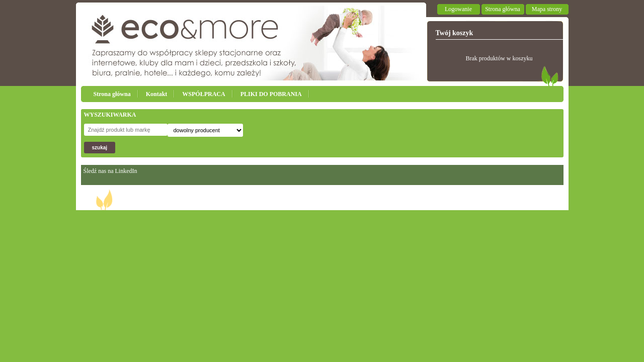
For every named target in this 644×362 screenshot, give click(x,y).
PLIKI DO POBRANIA (271, 94)
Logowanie (458, 9)
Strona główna (503, 9)
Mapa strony (547, 9)
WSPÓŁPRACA (204, 94)
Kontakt (157, 94)
